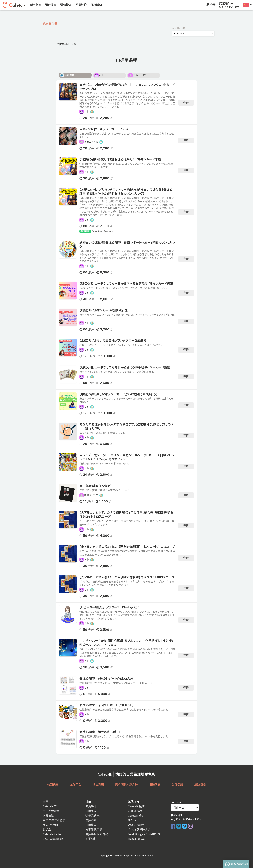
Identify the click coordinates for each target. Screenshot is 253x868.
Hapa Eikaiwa (136, 839)
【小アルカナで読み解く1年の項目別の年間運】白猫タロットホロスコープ (127, 547)
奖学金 (47, 829)
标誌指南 (200, 785)
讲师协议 (91, 825)
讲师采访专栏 (94, 815)
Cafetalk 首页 (51, 806)
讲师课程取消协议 (97, 834)
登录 (211, 5)
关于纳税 (91, 839)
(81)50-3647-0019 (188, 819)
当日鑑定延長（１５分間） (96, 486)
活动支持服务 (136, 825)
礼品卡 (132, 820)
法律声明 (98, 785)
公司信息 (53, 785)
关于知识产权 (94, 829)
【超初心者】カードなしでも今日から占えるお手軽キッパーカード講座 (125, 367)
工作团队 (76, 785)
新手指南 (35, 5)
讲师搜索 (66, 5)
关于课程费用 (51, 811)
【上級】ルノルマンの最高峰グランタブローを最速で (113, 341)
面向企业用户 (51, 825)
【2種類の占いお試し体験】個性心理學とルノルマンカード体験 (120, 159)
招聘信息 (155, 785)
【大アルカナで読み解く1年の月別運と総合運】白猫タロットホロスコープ (127, 577)
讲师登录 (91, 811)
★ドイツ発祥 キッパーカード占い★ (104, 129)
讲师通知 (91, 820)
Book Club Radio (53, 839)
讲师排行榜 (135, 811)
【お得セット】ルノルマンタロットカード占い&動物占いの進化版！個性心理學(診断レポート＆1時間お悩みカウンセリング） (126, 192)
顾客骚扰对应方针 (126, 785)
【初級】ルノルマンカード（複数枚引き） (104, 310)
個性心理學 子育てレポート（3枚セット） (107, 705)
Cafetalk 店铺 (136, 815)
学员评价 (81, 5)
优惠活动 (96, 5)
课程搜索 (51, 5)
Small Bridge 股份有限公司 (144, 834)
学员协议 (48, 815)
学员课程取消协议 (54, 820)
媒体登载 (177, 785)
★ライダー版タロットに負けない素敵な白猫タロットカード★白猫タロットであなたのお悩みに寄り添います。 (127, 457)
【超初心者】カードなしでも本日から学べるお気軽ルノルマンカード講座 (126, 284)
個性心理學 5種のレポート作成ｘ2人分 (106, 678)
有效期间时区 (179, 28)
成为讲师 (91, 806)
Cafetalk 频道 (136, 806)
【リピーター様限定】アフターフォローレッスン (109, 607)
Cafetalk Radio (52, 834)
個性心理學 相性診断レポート (100, 732)
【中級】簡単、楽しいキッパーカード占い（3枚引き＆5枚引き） (119, 394)
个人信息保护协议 (139, 829)
